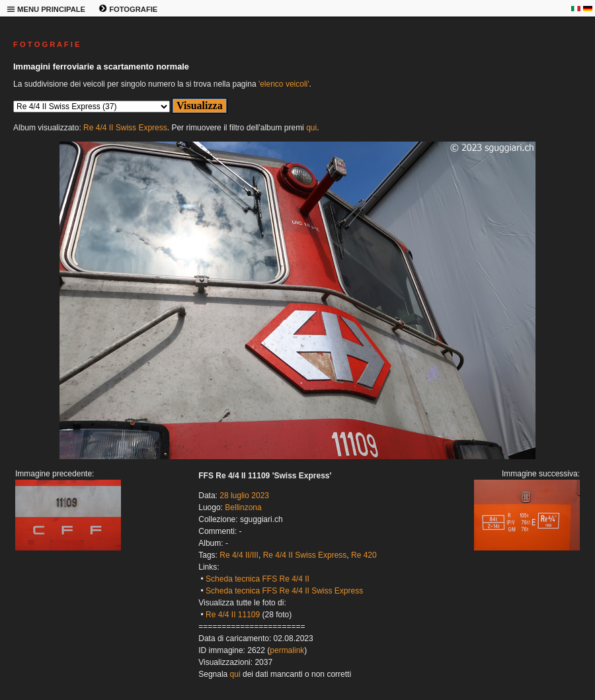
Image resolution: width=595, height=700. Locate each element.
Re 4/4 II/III (239, 555)
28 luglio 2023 (244, 496)
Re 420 (364, 555)
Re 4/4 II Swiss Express (125, 128)
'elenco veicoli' (284, 84)
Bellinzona (243, 507)
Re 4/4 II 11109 (233, 615)
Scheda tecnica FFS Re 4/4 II (258, 579)
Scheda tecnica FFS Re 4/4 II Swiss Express (284, 591)
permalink (287, 650)
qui (311, 128)
